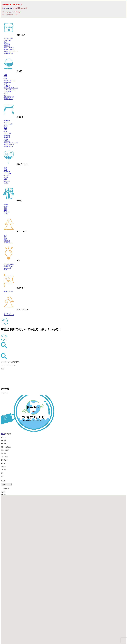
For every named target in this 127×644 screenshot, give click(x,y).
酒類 (6, 209)
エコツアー (8, 174)
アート (6, 214)
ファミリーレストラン (11, 88)
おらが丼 (7, 96)
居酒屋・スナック (10, 81)
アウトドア (8, 134)
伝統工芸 (7, 212)
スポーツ (7, 181)
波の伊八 (7, 141)
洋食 (6, 77)
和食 (6, 75)
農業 (6, 169)
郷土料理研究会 (9, 98)
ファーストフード (10, 90)
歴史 (6, 238)
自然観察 (7, 172)
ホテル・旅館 (8, 39)
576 (3, 15)
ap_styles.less (8, 8)
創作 (6, 180)
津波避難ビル (8, 54)
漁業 (6, 170)
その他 (6, 94)
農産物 (6, 207)
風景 (6, 128)
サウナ (6, 139)
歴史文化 (7, 123)
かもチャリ (8, 314)
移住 (6, 270)
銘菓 (6, 210)
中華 (6, 79)
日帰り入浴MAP (9, 50)
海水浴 (6, 127)
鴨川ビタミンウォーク (11, 52)
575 (3, 12)
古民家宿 (7, 46)
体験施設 (7, 136)
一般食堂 (7, 86)
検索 (3, 369)
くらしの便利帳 (9, 265)
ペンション (8, 41)
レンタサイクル (9, 145)
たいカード (8, 268)
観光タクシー (8, 292)
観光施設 (7, 121)
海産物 (6, 205)
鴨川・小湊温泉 (9, 48)
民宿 (6, 43)
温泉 (6, 132)
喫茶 (6, 85)
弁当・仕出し (8, 92)
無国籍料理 (8, 83)
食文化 (6, 178)
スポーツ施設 (8, 125)
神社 (6, 130)
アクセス (7, 241)
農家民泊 (7, 45)
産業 (6, 240)
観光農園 (7, 138)
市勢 (6, 236)
